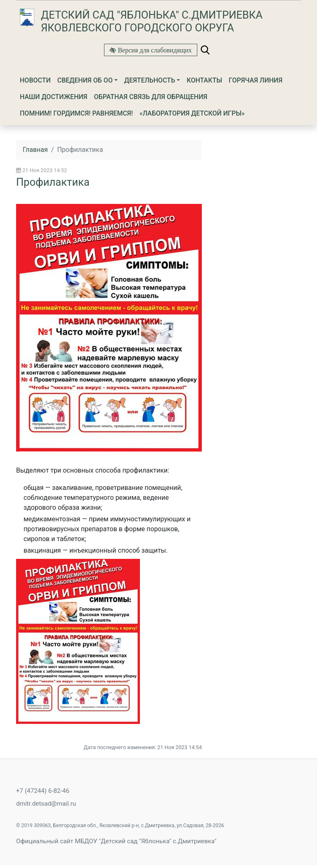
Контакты (204, 80)
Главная (35, 150)
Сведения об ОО (85, 80)
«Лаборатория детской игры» (192, 113)
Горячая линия (255, 80)
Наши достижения (54, 97)
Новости (35, 80)
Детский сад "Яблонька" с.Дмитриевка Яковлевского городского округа (152, 21)
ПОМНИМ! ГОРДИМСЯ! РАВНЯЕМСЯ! (76, 113)
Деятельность (150, 80)
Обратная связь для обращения (151, 97)
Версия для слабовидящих (154, 50)
